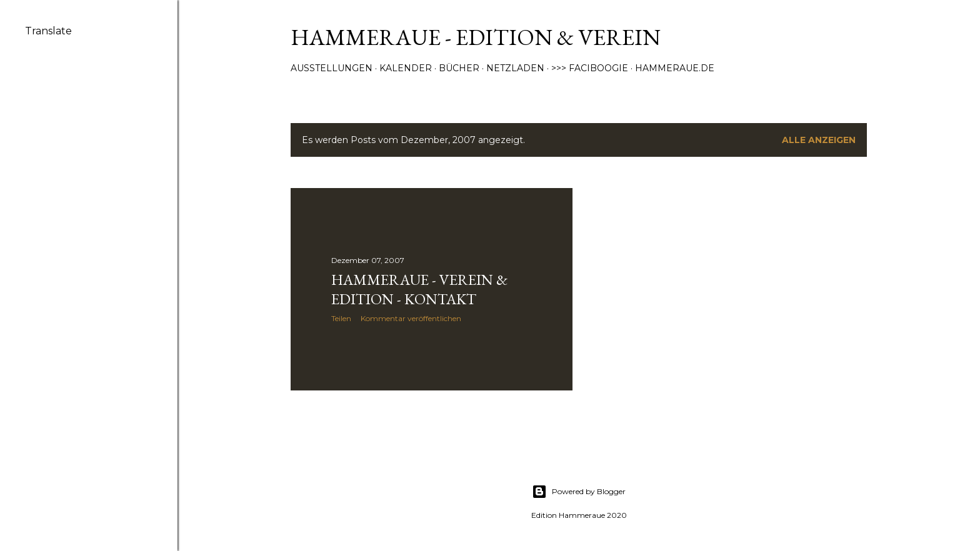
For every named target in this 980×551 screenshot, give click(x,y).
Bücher (459, 68)
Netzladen (515, 68)
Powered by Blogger (579, 492)
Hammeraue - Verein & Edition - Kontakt (419, 289)
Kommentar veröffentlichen (411, 318)
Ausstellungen (332, 68)
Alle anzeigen (819, 140)
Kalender (406, 68)
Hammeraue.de (675, 68)
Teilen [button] (341, 318)
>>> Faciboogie (590, 68)
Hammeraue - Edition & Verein (476, 37)
